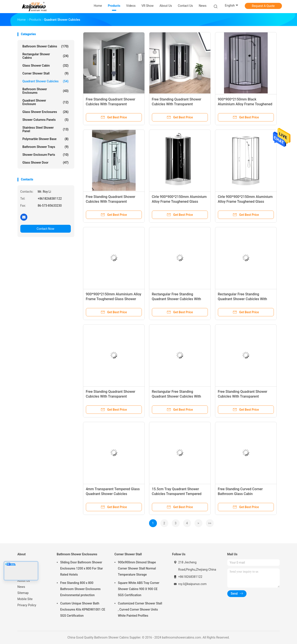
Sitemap (23, 593)
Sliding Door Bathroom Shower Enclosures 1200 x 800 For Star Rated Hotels (82, 568)
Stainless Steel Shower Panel (46, 129)
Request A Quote (263, 6)
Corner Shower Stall (46, 73)
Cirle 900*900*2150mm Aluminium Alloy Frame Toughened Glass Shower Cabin (179, 202)
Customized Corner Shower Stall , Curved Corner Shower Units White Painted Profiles (140, 609)
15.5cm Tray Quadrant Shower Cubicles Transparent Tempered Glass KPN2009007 (177, 494)
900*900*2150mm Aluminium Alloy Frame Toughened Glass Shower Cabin (114, 299)
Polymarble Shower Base (46, 139)
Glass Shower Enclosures (46, 112)
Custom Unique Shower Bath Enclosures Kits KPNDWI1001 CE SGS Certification (83, 609)
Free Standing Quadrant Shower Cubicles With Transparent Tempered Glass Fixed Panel (111, 104)
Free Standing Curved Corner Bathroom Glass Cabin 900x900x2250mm (240, 494)
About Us (24, 581)
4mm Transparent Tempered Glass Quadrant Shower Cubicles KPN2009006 (113, 494)
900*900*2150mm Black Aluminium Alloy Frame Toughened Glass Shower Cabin (245, 104)
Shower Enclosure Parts (46, 155)
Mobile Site (25, 599)
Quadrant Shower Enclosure (46, 102)
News (21, 587)
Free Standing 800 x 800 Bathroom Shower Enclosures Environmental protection (81, 589)
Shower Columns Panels (46, 120)
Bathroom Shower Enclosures (46, 91)
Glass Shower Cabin (46, 66)
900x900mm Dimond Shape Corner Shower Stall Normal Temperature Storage (137, 568)
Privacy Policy (27, 605)
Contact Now (46, 229)
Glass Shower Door (46, 163)
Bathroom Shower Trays (46, 147)
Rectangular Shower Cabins (46, 56)
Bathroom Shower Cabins (46, 46)
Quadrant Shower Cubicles (46, 81)
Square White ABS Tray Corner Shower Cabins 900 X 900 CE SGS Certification (139, 589)
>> (210, 523)
